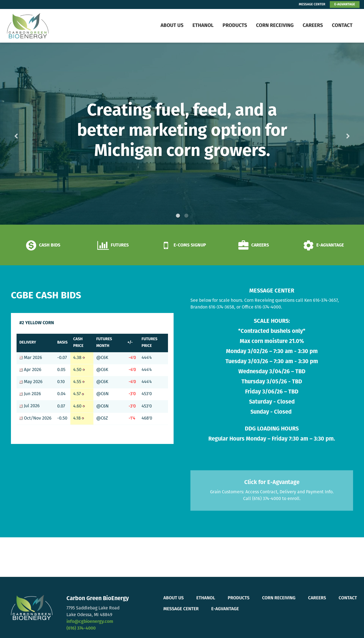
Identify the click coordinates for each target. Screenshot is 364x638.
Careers (313, 26)
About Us (172, 26)
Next (339, 134)
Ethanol (203, 26)
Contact (342, 26)
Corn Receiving (275, 26)
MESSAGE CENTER (312, 4)
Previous (25, 134)
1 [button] (178, 216)
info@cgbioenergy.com (90, 622)
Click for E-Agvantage (272, 483)
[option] (182, 134)
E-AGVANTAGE (345, 4)
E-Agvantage (225, 609)
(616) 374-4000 (81, 628)
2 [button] (186, 216)
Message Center (181, 609)
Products (235, 26)
